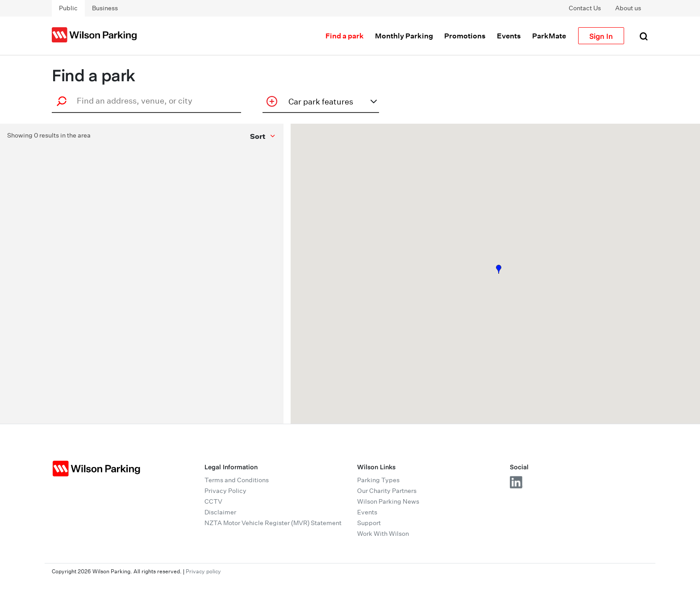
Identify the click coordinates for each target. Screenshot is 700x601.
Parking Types (378, 480)
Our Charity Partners (387, 491)
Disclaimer (220, 512)
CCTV (213, 501)
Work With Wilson (383, 534)
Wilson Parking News (388, 501)
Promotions (465, 36)
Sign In (601, 36)
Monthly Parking (404, 36)
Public (68, 8)
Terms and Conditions (237, 480)
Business (105, 8)
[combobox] (149, 101)
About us (628, 8)
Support (369, 523)
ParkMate (549, 36)
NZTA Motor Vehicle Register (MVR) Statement (273, 523)
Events (509, 36)
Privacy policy (203, 571)
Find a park (345, 36)
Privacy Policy (225, 491)
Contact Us (585, 8)
